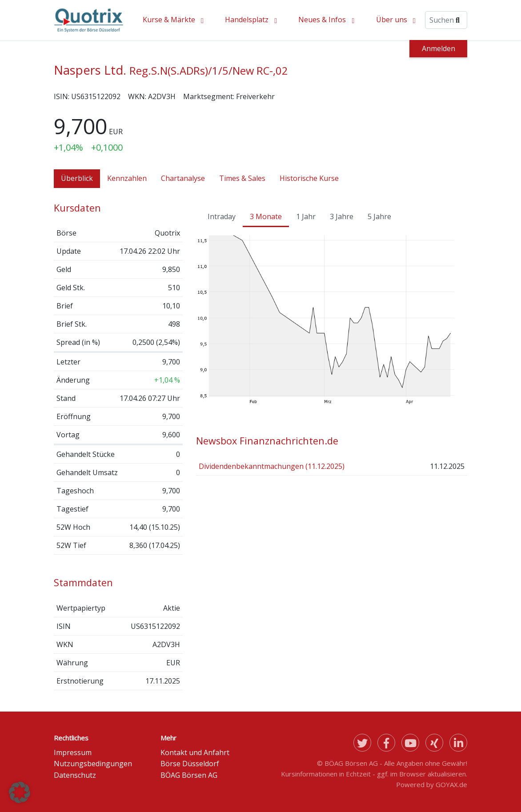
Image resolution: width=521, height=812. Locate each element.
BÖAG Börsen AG (189, 775)
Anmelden (439, 48)
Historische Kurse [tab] (309, 178)
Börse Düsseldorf (190, 764)
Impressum (73, 752)
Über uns (392, 20)
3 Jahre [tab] (342, 216)
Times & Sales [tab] (242, 178)
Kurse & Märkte (169, 20)
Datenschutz (75, 775)
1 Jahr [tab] (306, 216)
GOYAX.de (451, 784)
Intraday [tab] (222, 216)
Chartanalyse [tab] (183, 178)
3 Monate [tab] (266, 216)
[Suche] (446, 20)
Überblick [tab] (77, 178)
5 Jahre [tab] (379, 216)
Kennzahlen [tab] (127, 178)
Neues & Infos (322, 20)
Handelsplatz (247, 20)
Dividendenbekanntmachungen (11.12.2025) (272, 466)
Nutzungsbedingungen (93, 764)
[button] (20, 792)
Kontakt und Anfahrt (195, 752)
